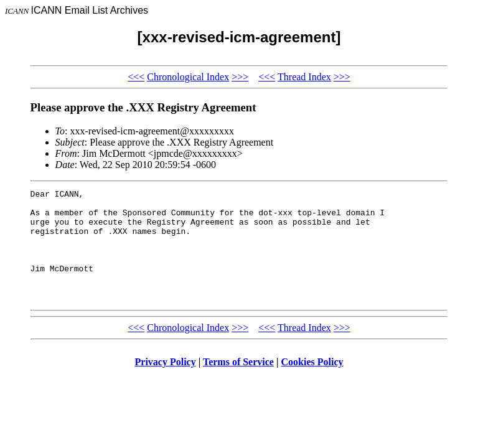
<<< (136, 77)
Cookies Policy (312, 384)
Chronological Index (188, 77)
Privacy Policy (166, 384)
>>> (240, 77)
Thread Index (304, 77)
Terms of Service (238, 384)
